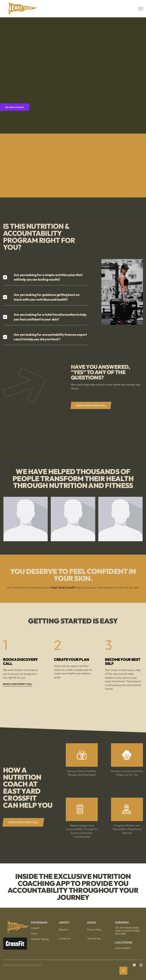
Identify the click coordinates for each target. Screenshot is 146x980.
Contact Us (65, 939)
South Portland (123, 948)
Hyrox (34, 934)
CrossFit (35, 928)
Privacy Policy (94, 930)
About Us (64, 930)
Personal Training (40, 939)
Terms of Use (94, 939)
